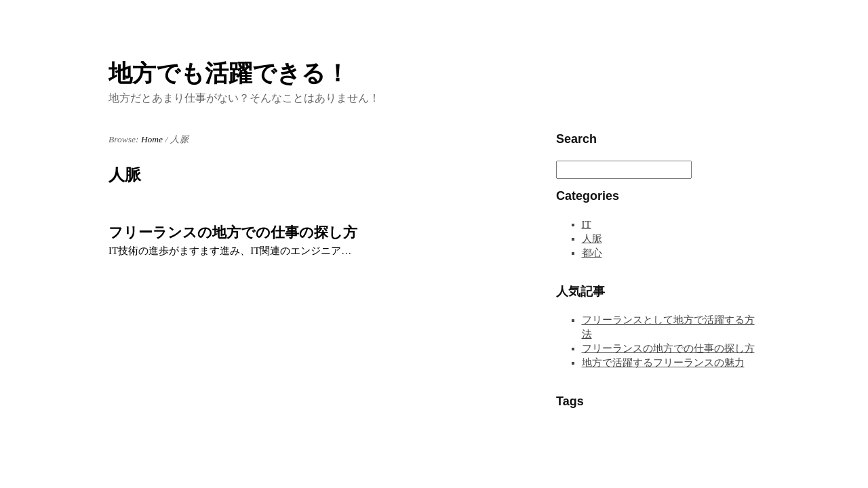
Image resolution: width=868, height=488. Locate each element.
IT (587, 224)
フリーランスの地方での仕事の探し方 (233, 232)
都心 (592, 253)
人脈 (592, 239)
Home (152, 139)
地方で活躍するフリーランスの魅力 (663, 363)
